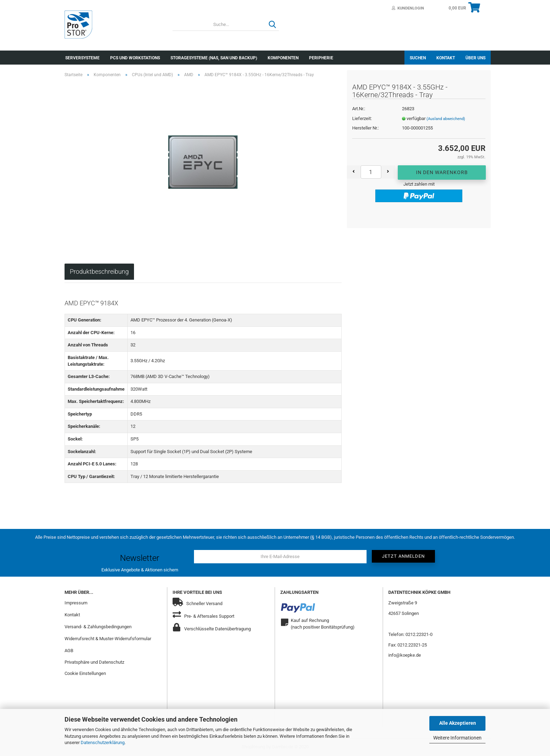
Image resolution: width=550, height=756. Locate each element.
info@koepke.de (405, 655)
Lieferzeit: (362, 118)
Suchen (418, 58)
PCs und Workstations (135, 58)
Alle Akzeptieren (458, 723)
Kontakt (446, 58)
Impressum (76, 603)
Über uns (475, 58)
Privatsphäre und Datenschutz (94, 662)
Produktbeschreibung (99, 271)
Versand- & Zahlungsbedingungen (98, 627)
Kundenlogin (408, 8)
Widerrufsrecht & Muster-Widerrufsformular (108, 639)
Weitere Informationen (457, 738)
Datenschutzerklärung (103, 742)
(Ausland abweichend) (446, 119)
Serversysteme (82, 58)
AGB (69, 651)
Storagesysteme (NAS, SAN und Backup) (214, 58)
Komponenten (283, 58)
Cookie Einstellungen (85, 673)
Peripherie (321, 58)
